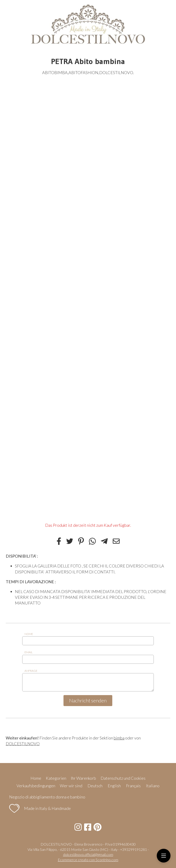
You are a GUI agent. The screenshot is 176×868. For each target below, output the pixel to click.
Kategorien (56, 778)
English (114, 786)
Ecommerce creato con (88, 860)
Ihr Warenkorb (83, 778)
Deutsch (95, 786)
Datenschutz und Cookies (123, 778)
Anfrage (31, 671)
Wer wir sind (71, 786)
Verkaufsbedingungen (36, 786)
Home (36, 778)
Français (133, 786)
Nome (29, 634)
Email (29, 652)
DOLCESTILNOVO (23, 744)
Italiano (153, 786)
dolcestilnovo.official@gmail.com (88, 854)
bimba (119, 738)
